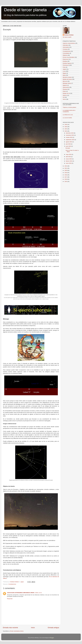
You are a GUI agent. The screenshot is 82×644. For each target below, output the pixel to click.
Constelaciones (12, 584)
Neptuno (65, 85)
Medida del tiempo (67, 79)
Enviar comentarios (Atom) (17, 631)
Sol (64, 97)
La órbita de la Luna (68, 115)
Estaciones (66, 59)
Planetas (65, 89)
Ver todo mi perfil (67, 37)
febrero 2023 (69, 161)
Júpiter (64, 69)
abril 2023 (68, 157)
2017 (66, 177)
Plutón (64, 91)
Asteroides (65, 45)
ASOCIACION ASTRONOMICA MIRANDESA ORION (21, 593)
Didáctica (65, 55)
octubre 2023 (69, 137)
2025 (66, 127)
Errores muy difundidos (69, 57)
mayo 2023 (69, 154)
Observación (66, 87)
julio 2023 (68, 144)
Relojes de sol (66, 93)
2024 (66, 129)
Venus (64, 99)
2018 (66, 175)
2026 (66, 124)
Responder (10, 599)
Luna (64, 71)
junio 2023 (69, 146)
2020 (66, 170)
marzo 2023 (69, 159)
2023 (66, 131)
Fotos (64, 67)
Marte (64, 75)
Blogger (52, 638)
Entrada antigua (53, 628)
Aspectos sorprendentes (69, 43)
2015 (66, 181)
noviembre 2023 (70, 135)
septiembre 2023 (70, 140)
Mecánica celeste (67, 77)
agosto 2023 (69, 142)
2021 (66, 168)
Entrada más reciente (10, 628)
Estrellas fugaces (67, 63)
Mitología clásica (67, 83)
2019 (66, 173)
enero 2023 (69, 163)
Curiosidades (66, 53)
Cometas (65, 49)
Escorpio (68, 148)
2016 (66, 179)
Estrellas (65, 61)
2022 (66, 166)
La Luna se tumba (67, 118)
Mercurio (65, 81)
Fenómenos (66, 65)
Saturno (65, 95)
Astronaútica (66, 47)
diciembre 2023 (70, 133)
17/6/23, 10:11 (38, 593)
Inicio (33, 628)
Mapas (64, 73)
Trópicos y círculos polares (69, 107)
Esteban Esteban (69, 35)
